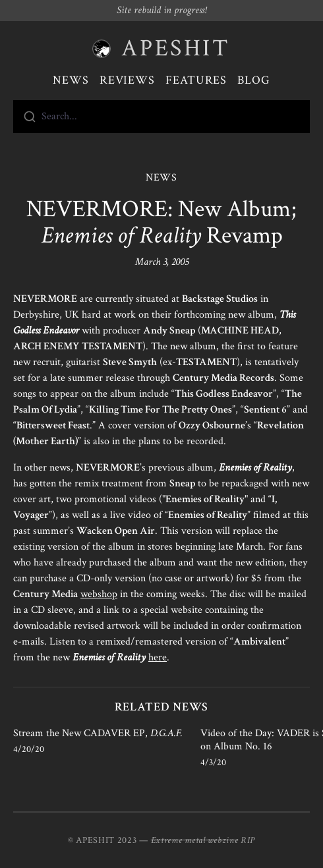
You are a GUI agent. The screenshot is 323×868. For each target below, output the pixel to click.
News (71, 80)
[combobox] (161, 117)
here (158, 657)
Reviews (127, 80)
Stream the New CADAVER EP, (98, 733)
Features (196, 80)
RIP (248, 840)
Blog (254, 80)
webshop (99, 594)
